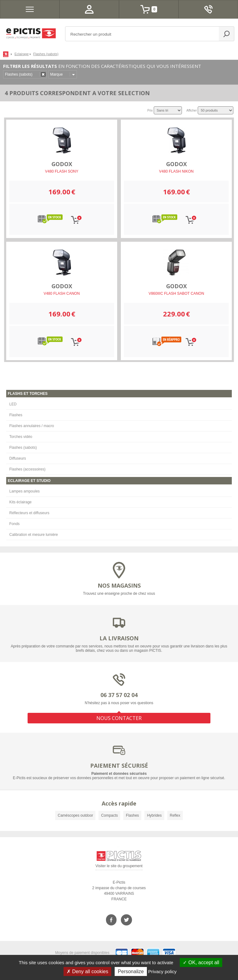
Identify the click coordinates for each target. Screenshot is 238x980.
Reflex (175, 815)
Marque (57, 74)
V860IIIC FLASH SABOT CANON (176, 294)
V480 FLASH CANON (62, 294)
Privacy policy (162, 971)
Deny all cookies (87, 971)
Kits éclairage (20, 502)
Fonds (14, 524)
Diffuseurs (18, 458)
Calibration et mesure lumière (34, 535)
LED (13, 404)
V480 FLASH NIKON (176, 171)
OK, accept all (201, 962)
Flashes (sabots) (23, 448)
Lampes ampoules (24, 491)
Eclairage (22, 54)
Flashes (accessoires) (27, 469)
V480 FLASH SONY (62, 171)
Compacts (109, 815)
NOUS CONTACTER (119, 718)
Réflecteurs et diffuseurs (29, 513)
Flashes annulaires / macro (32, 426)
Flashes (16, 415)
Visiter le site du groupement (119, 867)
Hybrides (154, 815)
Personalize (131, 971)
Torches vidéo (21, 437)
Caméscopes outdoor (75, 815)
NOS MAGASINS (119, 585)
